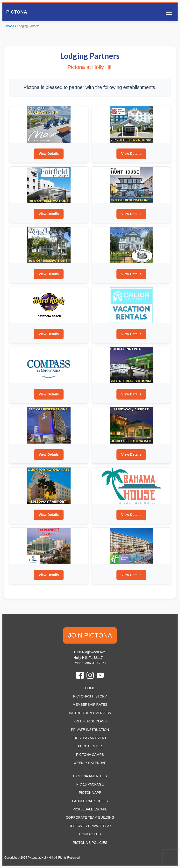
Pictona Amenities (90, 776)
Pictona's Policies (90, 843)
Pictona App (90, 793)
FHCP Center (90, 746)
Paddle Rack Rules (90, 801)
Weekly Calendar (90, 763)
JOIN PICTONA (90, 635)
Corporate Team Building (90, 817)
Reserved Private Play (90, 826)
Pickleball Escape (90, 809)
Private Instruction (90, 730)
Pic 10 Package (90, 784)
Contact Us (90, 834)
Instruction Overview (90, 713)
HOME (90, 688)
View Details (49, 154)
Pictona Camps (90, 755)
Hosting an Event (90, 738)
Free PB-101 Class (90, 721)
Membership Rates (90, 705)
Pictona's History (90, 696)
